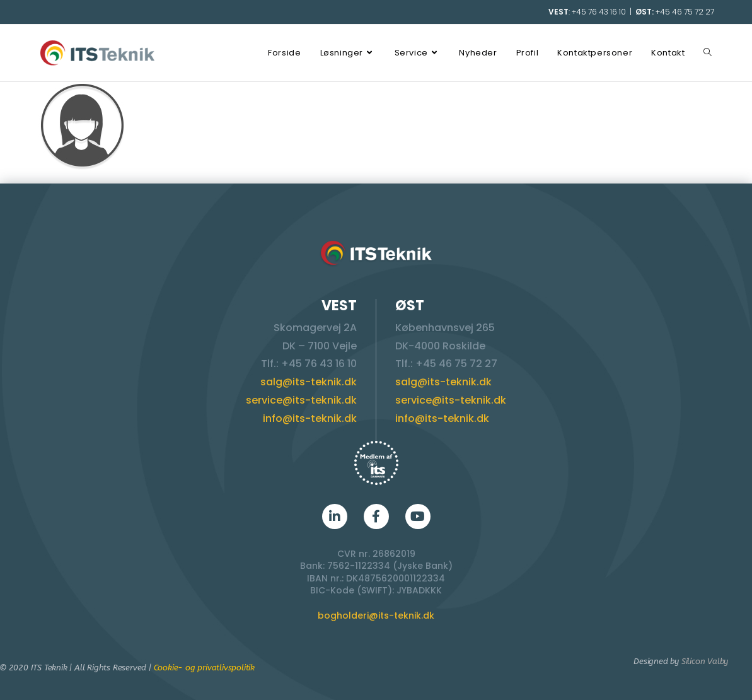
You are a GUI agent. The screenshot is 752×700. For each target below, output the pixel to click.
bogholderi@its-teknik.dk (376, 615)
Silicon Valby (705, 661)
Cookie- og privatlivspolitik (204, 668)
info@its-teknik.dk (310, 418)
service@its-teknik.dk (301, 400)
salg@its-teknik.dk (309, 382)
